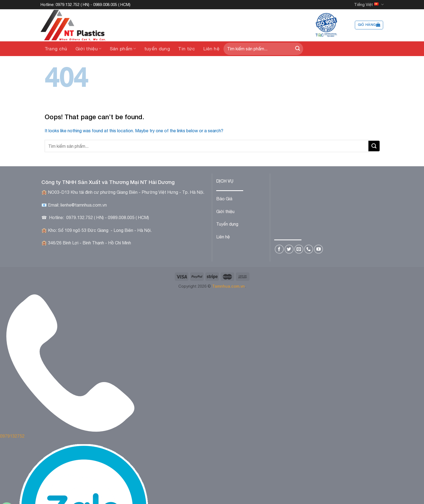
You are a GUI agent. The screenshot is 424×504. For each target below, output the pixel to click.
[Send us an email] (299, 249)
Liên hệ (211, 49)
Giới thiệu (89, 49)
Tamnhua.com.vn (228, 286)
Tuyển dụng (227, 224)
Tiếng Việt (369, 4)
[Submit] (298, 49)
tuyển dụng (157, 49)
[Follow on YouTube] (318, 249)
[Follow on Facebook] (279, 249)
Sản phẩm (123, 49)
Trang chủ (56, 49)
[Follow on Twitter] (289, 249)
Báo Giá (224, 199)
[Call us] (309, 249)
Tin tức (187, 49)
